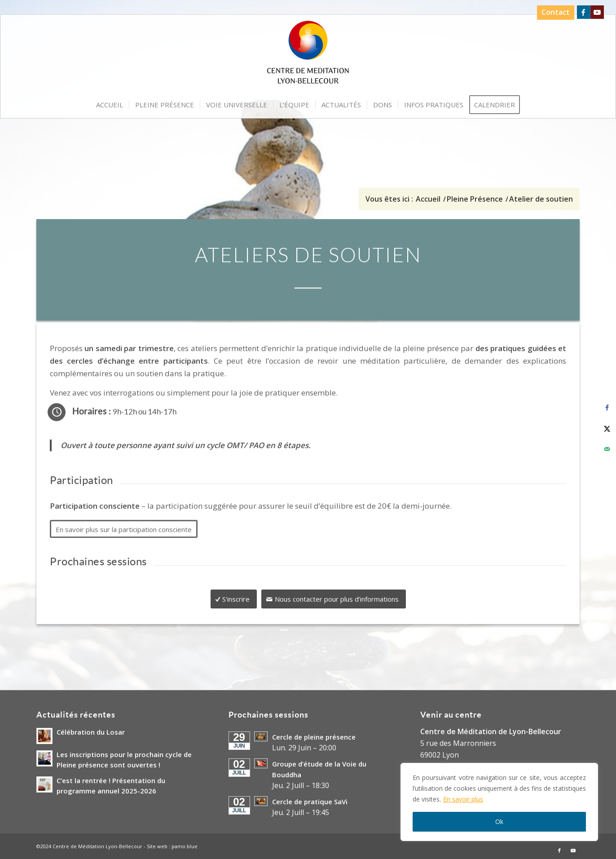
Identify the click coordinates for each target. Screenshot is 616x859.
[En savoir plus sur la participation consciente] (124, 521)
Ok (499, 822)
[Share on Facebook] (607, 408)
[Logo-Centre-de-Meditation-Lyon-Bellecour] (308, 55)
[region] (499, 802)
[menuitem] (553, 13)
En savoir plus (463, 799)
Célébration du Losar (91, 732)
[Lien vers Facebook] (583, 12)
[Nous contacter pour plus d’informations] (334, 591)
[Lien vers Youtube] (597, 12)
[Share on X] (607, 428)
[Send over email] (607, 449)
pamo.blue (185, 846)
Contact (556, 12)
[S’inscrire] (234, 591)
